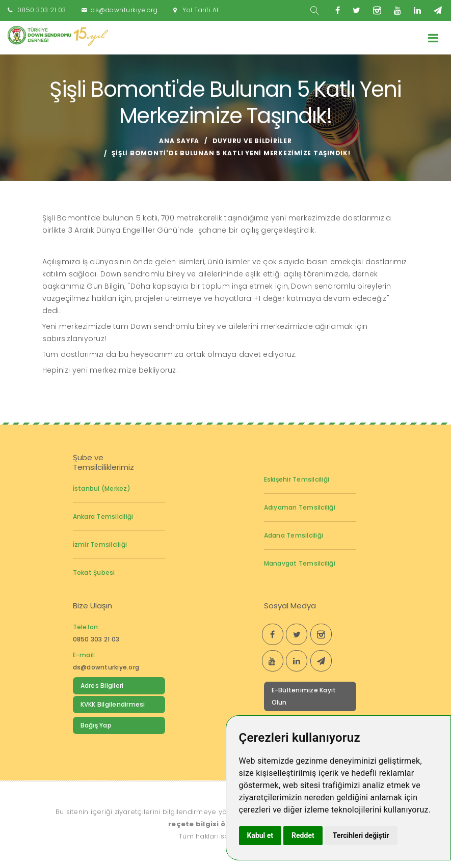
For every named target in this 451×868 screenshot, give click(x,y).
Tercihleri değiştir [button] (361, 835)
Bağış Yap (96, 725)
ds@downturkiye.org (124, 10)
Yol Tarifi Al (201, 10)
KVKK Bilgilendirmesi (113, 704)
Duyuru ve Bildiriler (252, 141)
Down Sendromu (107, 746)
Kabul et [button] (260, 835)
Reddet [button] (303, 835)
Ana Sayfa (179, 141)
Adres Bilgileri (102, 685)
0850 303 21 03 (42, 10)
